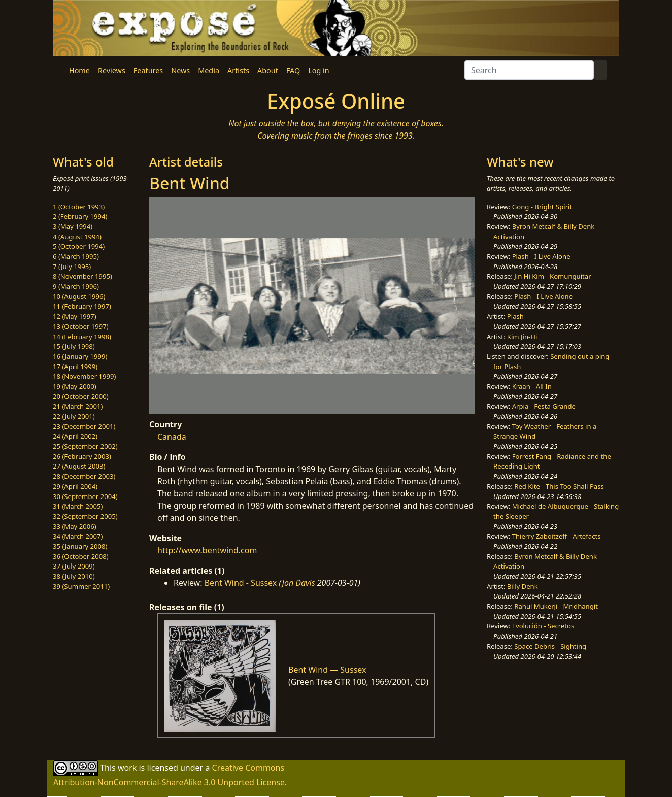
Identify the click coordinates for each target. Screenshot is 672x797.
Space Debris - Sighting (550, 646)
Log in (318, 70)
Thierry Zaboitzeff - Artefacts (557, 536)
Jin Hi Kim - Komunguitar (552, 276)
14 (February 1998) (82, 337)
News (180, 70)
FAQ (293, 70)
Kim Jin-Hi (522, 337)
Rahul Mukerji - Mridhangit (556, 606)
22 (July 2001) (74, 416)
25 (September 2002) (85, 446)
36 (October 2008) (81, 556)
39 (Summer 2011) (81, 586)
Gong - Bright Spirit (542, 207)
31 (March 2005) (78, 506)
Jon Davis (299, 583)
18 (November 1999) (85, 376)
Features (148, 70)
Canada (172, 437)
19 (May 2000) (75, 386)
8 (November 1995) (82, 276)
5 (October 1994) (79, 246)
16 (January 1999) (80, 356)
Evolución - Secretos (543, 626)
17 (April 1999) (75, 367)
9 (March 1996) (76, 286)
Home (79, 70)
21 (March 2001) (78, 406)
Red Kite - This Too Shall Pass (559, 486)
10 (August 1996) (79, 296)
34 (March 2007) (78, 536)
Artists (238, 70)
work (127, 768)
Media (209, 70)
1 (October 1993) (79, 207)
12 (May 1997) (75, 316)
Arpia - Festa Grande (544, 406)
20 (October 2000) (81, 396)
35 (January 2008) (80, 546)
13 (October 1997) (81, 326)
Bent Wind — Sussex (327, 670)
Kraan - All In (532, 386)
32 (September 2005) (85, 516)
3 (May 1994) (73, 226)
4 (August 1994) (77, 237)
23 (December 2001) (84, 426)
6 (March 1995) (76, 256)
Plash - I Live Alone (541, 256)
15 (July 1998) (74, 346)
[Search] (529, 70)
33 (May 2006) (75, 526)
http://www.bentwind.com (207, 550)
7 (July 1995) (72, 267)
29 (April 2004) (75, 486)
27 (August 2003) (79, 466)
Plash (515, 316)
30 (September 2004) (85, 496)
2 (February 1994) (80, 216)
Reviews (112, 70)
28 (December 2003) (84, 476)
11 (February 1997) (82, 306)
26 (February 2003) (82, 456)
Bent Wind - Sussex (241, 583)
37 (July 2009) (74, 566)
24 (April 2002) (75, 436)
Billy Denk (523, 586)
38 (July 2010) (74, 576)
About (268, 70)
